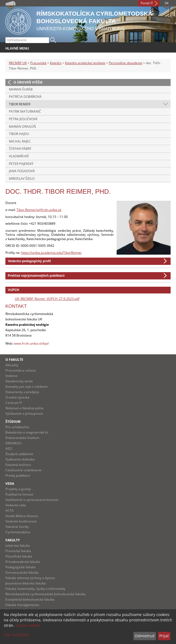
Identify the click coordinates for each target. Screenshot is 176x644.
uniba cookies (28, 625)
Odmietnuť (145, 636)
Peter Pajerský (21, 164)
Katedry (56, 63)
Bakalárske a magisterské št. (27, 432)
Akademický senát (19, 381)
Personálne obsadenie (126, 63)
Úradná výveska (17, 397)
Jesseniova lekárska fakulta (26, 583)
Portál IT (147, 3)
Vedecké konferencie (21, 521)
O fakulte (14, 360)
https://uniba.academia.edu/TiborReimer (51, 253)
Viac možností (16, 635)
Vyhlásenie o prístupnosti (24, 413)
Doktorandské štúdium (22, 438)
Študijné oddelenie (19, 454)
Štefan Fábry (20, 149)
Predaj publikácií (18, 475)
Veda (10, 484)
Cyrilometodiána (18, 532)
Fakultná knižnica (18, 465)
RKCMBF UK (18, 63)
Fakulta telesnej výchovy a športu (30, 578)
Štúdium (13, 422)
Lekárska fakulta (18, 546)
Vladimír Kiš (19, 156)
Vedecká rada (16, 505)
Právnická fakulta (18, 551)
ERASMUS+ (14, 443)
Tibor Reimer (20, 104)
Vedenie (11, 376)
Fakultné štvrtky (17, 527)
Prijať (164, 636)
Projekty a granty (18, 489)
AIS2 (9, 449)
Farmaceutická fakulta (22, 572)
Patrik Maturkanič (25, 111)
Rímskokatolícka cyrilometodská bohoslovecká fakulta (45, 594)
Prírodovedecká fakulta (23, 562)
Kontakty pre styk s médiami (26, 387)
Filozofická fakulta (19, 556)
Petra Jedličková (23, 119)
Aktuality (12, 365)
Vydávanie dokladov (20, 459)
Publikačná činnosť (19, 494)
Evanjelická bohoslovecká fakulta (30, 599)
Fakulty (13, 540)
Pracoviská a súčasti (21, 370)
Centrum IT (14, 403)
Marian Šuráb (21, 89)
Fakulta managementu (22, 605)
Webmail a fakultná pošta (24, 408)
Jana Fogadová (22, 171)
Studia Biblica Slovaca (22, 516)
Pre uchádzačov (17, 427)
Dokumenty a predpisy (22, 392)
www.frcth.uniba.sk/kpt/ (31, 343)
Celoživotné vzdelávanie (23, 470)
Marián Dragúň (22, 127)
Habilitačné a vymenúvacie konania (32, 500)
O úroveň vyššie (28, 82)
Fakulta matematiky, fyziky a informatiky (35, 589)
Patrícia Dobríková (25, 97)
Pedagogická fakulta (21, 567)
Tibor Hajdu (19, 134)
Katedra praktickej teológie (85, 63)
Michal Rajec (20, 141)
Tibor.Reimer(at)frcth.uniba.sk (39, 210)
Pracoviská (38, 63)
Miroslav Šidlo (22, 179)
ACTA (10, 510)
